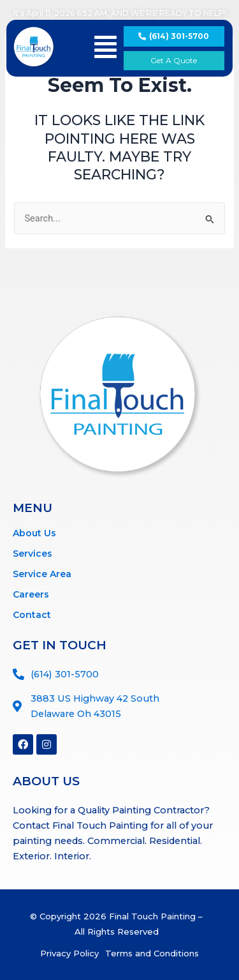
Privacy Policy (69, 953)
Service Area (42, 574)
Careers (31, 594)
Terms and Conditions (152, 953)
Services (33, 554)
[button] (105, 47)
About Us (34, 533)
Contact (32, 615)
